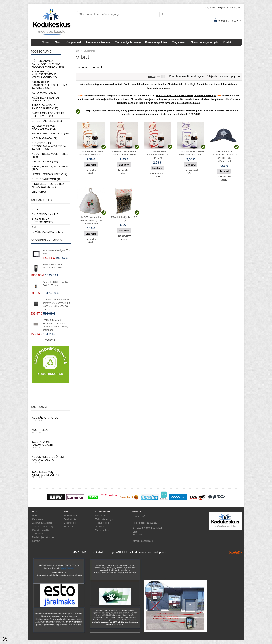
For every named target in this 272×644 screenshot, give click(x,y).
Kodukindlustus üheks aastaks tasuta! (50, 459)
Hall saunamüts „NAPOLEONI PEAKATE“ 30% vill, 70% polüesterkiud (224, 156)
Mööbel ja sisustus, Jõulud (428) (46, 99)
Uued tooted (70, 523)
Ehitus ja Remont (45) (47, 179)
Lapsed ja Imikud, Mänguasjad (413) (44, 127)
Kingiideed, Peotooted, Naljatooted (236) (48, 185)
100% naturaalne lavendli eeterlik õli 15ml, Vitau (191, 153)
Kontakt (228, 42)
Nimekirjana (158, 77)
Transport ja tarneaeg (128, 42)
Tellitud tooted (102, 523)
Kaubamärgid (89, 51)
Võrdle (91, 173)
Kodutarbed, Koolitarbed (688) (50, 155)
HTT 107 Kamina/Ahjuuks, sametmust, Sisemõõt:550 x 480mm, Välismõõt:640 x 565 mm (56, 305)
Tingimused (179, 42)
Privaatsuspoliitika (156, 42)
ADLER (36, 210)
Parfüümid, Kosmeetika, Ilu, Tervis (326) (49, 115)
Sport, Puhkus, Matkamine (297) (50, 168)
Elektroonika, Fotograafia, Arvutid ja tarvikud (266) (49, 146)
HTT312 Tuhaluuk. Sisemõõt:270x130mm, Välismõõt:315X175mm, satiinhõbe (55, 325)
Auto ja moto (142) (45, 93)
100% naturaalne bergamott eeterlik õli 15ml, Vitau (157, 155)
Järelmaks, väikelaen (98, 42)
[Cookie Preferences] (5, 639)
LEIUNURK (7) (40, 192)
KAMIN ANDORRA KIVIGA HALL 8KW (53, 266)
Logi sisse (210, 8)
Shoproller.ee (235, 552)
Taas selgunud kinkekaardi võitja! (50, 474)
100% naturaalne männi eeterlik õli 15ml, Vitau (91, 153)
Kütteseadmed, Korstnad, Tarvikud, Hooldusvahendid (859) (48, 64)
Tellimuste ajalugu (104, 519)
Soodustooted (71, 519)
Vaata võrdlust (102, 530)
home (78, 51)
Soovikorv (100, 527)
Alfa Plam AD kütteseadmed (42, 221)
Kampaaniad (73, 42)
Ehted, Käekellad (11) (47, 121)
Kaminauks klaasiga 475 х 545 (56, 252)
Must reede (50, 431)
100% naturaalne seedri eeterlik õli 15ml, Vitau (124, 153)
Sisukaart (68, 527)
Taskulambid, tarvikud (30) (50, 133)
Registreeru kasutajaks (229, 8)
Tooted (46, 42)
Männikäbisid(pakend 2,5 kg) (124, 219)
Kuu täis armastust (50, 419)
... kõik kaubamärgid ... (47, 232)
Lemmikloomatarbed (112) (50, 174)
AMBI (35, 227)
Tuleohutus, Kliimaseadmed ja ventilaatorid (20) (44, 74)
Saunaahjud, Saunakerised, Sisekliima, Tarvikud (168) (50, 85)
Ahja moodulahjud (45, 214)
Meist (58, 42)
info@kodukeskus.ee (143, 541)
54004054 (137, 535)
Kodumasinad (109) (45, 138)
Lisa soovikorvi (91, 170)
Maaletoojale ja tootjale (205, 42)
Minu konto (101, 516)
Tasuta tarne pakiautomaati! (50, 444)
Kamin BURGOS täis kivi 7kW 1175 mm (56, 284)
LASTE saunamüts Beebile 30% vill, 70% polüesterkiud (91, 220)
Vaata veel (50, 340)
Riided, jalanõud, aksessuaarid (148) (45, 107)
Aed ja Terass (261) (45, 162)
